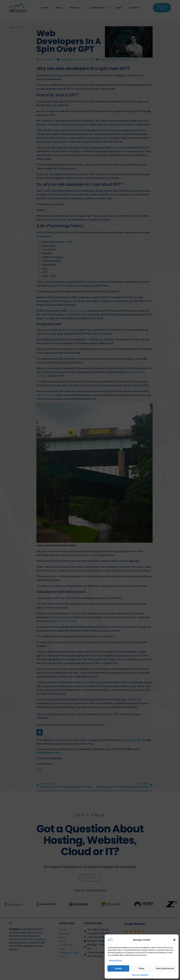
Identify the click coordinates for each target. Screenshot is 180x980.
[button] (174, 940)
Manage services (115, 960)
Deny (142, 968)
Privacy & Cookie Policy (140, 975)
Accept (118, 968)
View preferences (165, 968)
